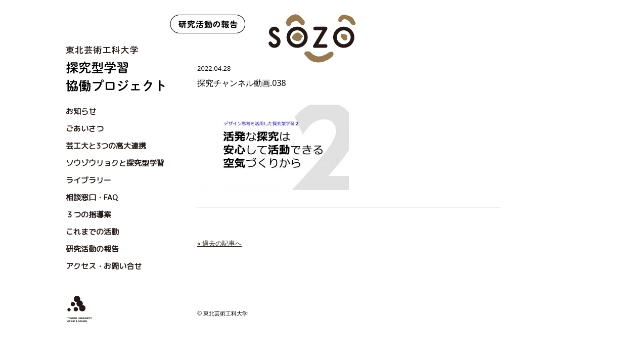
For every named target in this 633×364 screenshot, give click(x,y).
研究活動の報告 (92, 249)
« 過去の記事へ (219, 243)
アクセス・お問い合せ (104, 266)
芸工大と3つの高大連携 (106, 146)
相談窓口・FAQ (92, 197)
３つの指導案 (88, 215)
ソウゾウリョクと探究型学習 (115, 163)
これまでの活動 (92, 232)
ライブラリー (88, 180)
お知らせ (81, 111)
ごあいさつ (85, 129)
